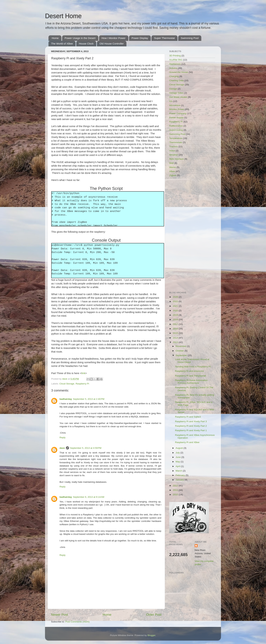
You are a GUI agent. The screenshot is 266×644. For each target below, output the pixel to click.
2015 (176, 333)
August (180, 448)
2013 (176, 342)
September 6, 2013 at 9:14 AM (89, 497)
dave (62, 448)
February (181, 475)
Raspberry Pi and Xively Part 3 (191, 421)
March (179, 471)
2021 (176, 306)
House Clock (86, 44)
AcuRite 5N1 (176, 60)
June (178, 457)
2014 (176, 338)
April (178, 466)
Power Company (178, 113)
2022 (176, 301)
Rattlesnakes (176, 126)
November (181, 346)
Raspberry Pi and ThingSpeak (191, 376)
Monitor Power (177, 109)
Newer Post (60, 615)
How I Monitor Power (114, 38)
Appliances (175, 64)
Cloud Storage (67, 384)
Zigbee (173, 175)
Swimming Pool (190, 38)
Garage (173, 89)
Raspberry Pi (82, 384)
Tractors (173, 147)
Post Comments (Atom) (77, 622)
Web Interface (176, 159)
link (83, 373)
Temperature (176, 138)
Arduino (173, 68)
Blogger (151, 635)
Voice (172, 151)
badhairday (66, 399)
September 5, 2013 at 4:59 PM (86, 448)
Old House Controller (112, 44)
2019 (176, 315)
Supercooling (176, 130)
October (180, 351)
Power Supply (176, 118)
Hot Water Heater (178, 97)
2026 (176, 297)
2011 (176, 490)
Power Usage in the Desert (80, 38)
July (178, 453)
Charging (174, 76)
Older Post (154, 615)
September (182, 355)
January (180, 480)
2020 (176, 311)
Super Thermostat (164, 38)
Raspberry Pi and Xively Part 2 (191, 426)
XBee (172, 171)
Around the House (179, 72)
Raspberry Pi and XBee (187, 442)
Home (55, 38)
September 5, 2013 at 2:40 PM (89, 399)
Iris (171, 101)
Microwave (175, 105)
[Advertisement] (192, 234)
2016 (176, 329)
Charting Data (176, 80)
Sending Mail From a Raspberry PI (193, 367)
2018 (176, 319)
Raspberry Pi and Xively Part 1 (191, 430)
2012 (176, 486)
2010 (176, 495)
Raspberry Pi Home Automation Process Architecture (191, 382)
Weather (174, 155)
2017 (176, 324)
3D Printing (175, 56)
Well (171, 163)
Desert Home (63, 16)
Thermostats (176, 142)
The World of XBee (62, 44)
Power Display (140, 38)
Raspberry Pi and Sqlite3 (188, 417)
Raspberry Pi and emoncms (189, 371)
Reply (63, 437)
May (178, 462)
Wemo (173, 167)
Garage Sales (176, 93)
